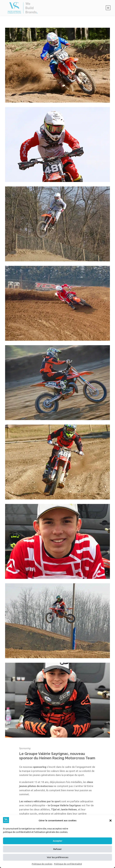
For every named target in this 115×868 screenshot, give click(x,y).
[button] (111, 821)
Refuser (57, 849)
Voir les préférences (58, 857)
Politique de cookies (42, 864)
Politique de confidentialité (68, 864)
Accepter (58, 841)
